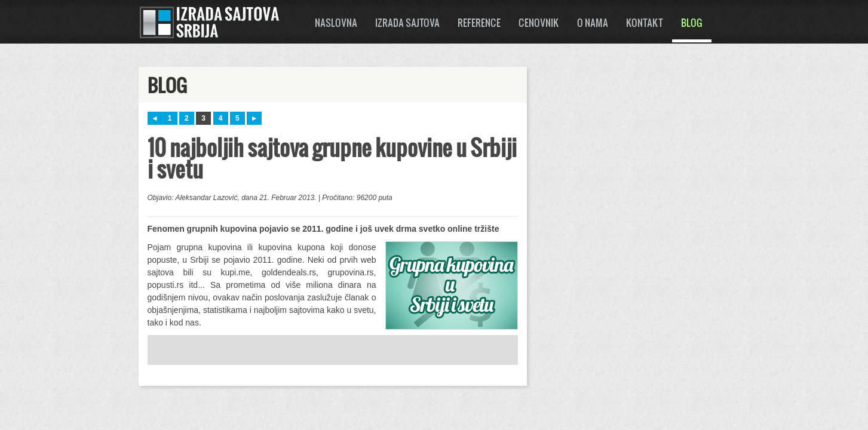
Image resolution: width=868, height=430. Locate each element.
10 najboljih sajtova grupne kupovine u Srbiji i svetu (332, 161)
